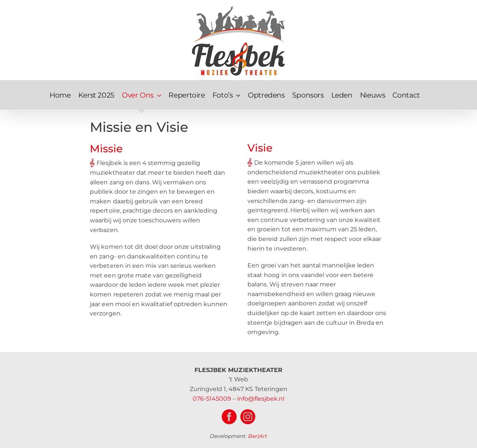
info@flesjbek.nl (261, 399)
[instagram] (248, 417)
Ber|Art (258, 436)
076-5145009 (212, 399)
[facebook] (229, 417)
